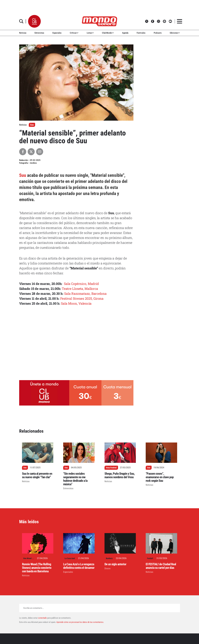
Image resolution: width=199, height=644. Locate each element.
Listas (90, 33)
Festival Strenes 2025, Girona (82, 298)
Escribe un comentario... (34, 608)
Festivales (141, 33)
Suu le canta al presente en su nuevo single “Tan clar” (37, 475)
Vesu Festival (111, 468)
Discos (107, 568)
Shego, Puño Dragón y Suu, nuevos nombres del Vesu (120, 475)
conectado (42, 618)
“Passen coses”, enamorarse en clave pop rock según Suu (160, 477)
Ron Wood (27, 558)
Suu (32, 125)
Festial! (150, 558)
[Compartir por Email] (40, 152)
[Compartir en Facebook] (23, 152)
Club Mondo (108, 33)
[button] (34, 21)
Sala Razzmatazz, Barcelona (85, 293)
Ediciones (175, 33)
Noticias (23, 33)
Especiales (57, 33)
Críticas (74, 33)
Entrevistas (39, 33)
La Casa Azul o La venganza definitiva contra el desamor (79, 566)
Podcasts (158, 33)
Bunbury (109, 558)
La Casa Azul (70, 558)
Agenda (125, 33)
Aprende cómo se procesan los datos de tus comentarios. (80, 622)
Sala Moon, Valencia (76, 303)
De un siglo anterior (115, 564)
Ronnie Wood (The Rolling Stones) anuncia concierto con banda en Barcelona (37, 568)
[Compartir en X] (31, 152)
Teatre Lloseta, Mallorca (80, 289)
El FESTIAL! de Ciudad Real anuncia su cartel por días (161, 566)
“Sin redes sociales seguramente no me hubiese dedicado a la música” (75, 479)
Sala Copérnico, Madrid (81, 284)
